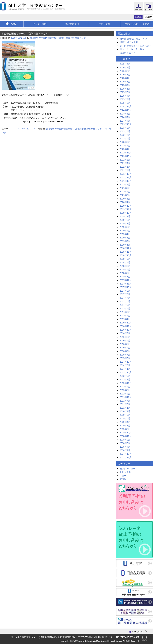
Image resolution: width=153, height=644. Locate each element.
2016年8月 (125, 337)
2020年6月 (125, 199)
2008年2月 (125, 450)
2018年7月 (125, 266)
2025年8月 (125, 82)
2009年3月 (125, 426)
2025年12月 (126, 78)
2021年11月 (126, 178)
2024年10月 (126, 110)
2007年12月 (126, 454)
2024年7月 (125, 117)
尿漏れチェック (128, 53)
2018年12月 (126, 248)
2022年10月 (126, 156)
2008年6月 (125, 443)
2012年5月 (125, 390)
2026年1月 (125, 75)
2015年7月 (125, 355)
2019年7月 (125, 224)
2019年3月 (125, 238)
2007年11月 (126, 457)
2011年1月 (125, 408)
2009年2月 (125, 429)
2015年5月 (125, 358)
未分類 (123, 479)
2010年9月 (125, 411)
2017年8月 (125, 294)
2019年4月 (125, 234)
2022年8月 (125, 160)
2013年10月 (126, 372)
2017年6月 (125, 301)
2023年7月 (125, 135)
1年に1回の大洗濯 (129, 42)
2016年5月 (125, 344)
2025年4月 (125, 96)
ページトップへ (138, 632)
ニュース (31, 129)
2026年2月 (125, 71)
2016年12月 (126, 323)
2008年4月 (125, 447)
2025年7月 (125, 85)
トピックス (20, 129)
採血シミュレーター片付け (133, 49)
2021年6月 (125, 192)
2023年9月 (125, 128)
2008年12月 (126, 433)
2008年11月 (126, 436)
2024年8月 (125, 114)
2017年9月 (125, 291)
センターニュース (129, 469)
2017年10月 (126, 287)
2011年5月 (125, 404)
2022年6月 (125, 167)
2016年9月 (125, 333)
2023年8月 (125, 131)
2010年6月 (125, 415)
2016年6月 (125, 341)
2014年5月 (125, 365)
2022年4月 (125, 170)
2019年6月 (125, 227)
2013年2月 (125, 380)
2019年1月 (125, 245)
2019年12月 (126, 206)
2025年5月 (125, 92)
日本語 (138, 17)
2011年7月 (125, 401)
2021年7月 (125, 188)
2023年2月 (125, 146)
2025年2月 (125, 103)
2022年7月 (125, 163)
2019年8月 (125, 220)
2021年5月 (125, 195)
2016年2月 (125, 351)
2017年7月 (125, 298)
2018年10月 (126, 255)
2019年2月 (125, 241)
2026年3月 (125, 68)
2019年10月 (126, 213)
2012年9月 (125, 387)
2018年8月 (125, 263)
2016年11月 (126, 326)
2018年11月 (126, 252)
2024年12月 (126, 107)
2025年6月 (125, 89)
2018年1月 (125, 277)
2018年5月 (125, 273)
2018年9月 (125, 259)
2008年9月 (125, 440)
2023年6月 (125, 139)
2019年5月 (125, 231)
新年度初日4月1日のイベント (134, 39)
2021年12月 (126, 174)
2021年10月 (126, 181)
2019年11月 (126, 209)
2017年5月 (125, 305)
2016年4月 (125, 348)
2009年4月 (125, 422)
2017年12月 (126, 280)
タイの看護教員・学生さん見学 (135, 46)
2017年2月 (125, 316)
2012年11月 (126, 383)
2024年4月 (125, 121)
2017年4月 (125, 309)
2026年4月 (125, 64)
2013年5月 (125, 376)
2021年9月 (125, 185)
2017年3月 (125, 312)
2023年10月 (126, 124)
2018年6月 (125, 270)
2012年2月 (125, 394)
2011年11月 (126, 397)
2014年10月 (126, 362)
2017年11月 (126, 284)
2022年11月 (126, 153)
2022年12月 (126, 149)
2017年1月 (125, 319)
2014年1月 (125, 369)
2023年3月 (125, 142)
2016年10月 (126, 330)
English (149, 17)
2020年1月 (125, 202)
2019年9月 (125, 216)
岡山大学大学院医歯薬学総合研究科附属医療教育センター (59, 38)
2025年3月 (125, 99)
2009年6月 (125, 419)
